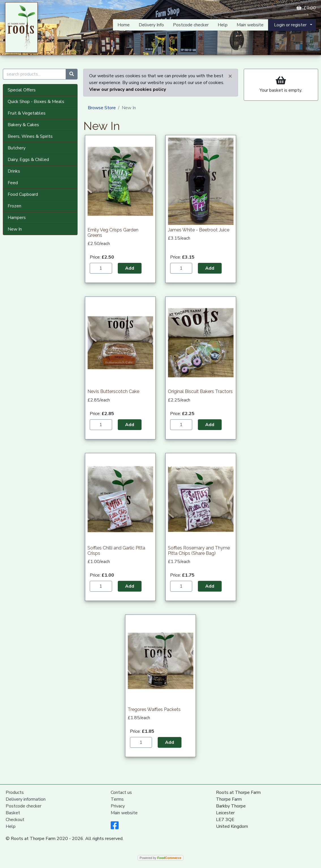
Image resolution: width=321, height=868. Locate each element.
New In (15, 229)
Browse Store (102, 108)
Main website (250, 25)
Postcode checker (191, 25)
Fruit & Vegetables (27, 113)
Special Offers (22, 90)
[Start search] (72, 74)
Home (124, 25)
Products (15, 792)
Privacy (118, 806)
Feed (13, 183)
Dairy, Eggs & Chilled (28, 160)
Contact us (121, 792)
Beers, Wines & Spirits (30, 136)
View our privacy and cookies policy (128, 89)
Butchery (17, 148)
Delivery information (26, 799)
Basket (13, 813)
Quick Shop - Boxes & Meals (36, 102)
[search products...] (34, 74)
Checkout (15, 820)
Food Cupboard (23, 194)
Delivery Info (151, 25)
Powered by (160, 858)
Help (223, 25)
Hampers (17, 218)
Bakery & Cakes (23, 125)
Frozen (14, 206)
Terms (117, 799)
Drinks (14, 171)
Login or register (290, 25)
